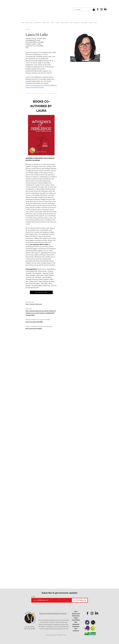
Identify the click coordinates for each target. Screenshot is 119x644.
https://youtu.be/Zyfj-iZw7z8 (34, 304)
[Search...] (84, 10)
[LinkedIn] (105, 9)
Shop (76, 629)
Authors (76, 618)
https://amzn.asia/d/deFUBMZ (34, 322)
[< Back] (29, 29)
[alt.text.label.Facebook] (98, 9)
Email (33, 597)
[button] (94, 9)
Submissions (76, 624)
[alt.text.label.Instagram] (101, 9)
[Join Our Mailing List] (80, 600)
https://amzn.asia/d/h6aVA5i (34, 329)
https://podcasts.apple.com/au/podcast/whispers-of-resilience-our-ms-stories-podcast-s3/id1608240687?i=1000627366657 (41, 313)
